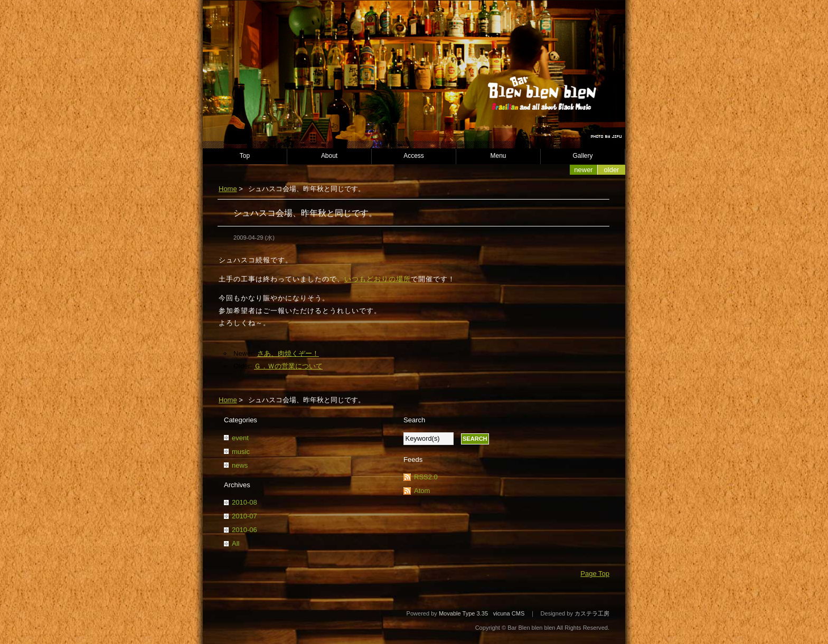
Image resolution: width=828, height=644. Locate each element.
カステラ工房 (592, 613)
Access (414, 156)
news (240, 465)
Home (228, 189)
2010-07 (244, 516)
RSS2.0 (426, 477)
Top (245, 156)
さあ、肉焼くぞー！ (288, 353)
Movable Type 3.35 (463, 613)
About (329, 156)
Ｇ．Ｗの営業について (288, 366)
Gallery (583, 156)
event (240, 438)
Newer (583, 170)
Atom (422, 491)
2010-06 (244, 530)
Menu (498, 156)
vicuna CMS (509, 613)
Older (612, 170)
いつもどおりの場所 (378, 279)
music (241, 452)
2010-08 (244, 502)
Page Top (595, 574)
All (236, 543)
